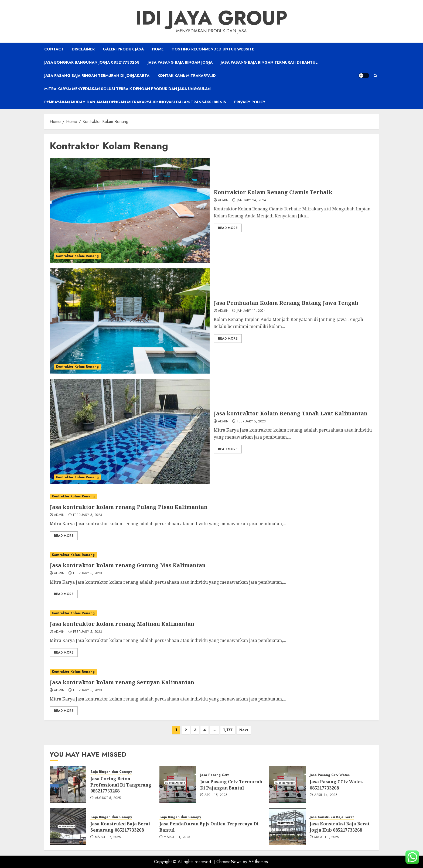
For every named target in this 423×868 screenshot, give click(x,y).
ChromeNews (229, 862)
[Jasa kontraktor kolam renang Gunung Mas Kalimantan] (211, 555)
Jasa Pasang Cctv (214, 775)
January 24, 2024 (252, 200)
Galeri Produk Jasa (123, 49)
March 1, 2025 (327, 837)
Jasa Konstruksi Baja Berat (332, 817)
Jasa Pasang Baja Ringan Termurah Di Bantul (269, 62)
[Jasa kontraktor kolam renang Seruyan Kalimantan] (211, 672)
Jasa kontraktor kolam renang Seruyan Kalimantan (122, 682)
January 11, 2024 (251, 311)
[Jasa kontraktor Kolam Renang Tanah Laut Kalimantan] (130, 432)
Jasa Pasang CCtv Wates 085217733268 (336, 785)
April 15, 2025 (216, 795)
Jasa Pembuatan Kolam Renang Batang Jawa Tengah (286, 303)
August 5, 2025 (108, 798)
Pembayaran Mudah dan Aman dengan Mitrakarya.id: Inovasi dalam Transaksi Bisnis (135, 102)
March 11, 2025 (177, 837)
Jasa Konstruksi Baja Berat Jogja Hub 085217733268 (340, 827)
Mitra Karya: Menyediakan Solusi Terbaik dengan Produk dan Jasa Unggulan (127, 89)
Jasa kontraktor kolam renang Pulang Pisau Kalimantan (129, 507)
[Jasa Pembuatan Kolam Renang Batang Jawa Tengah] (130, 321)
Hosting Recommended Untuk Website (213, 49)
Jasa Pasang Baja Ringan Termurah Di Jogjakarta (97, 76)
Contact (54, 49)
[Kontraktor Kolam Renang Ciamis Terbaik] (130, 210)
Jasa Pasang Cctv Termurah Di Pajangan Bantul (231, 785)
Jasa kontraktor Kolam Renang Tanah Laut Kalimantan (291, 413)
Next (244, 730)
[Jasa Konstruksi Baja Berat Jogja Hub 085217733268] (287, 826)
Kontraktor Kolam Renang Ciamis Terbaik (273, 192)
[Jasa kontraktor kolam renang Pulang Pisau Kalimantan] (211, 496)
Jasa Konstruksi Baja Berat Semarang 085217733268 (120, 827)
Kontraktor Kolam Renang (77, 256)
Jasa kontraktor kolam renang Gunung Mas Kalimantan (128, 565)
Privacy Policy (250, 102)
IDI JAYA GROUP (211, 18)
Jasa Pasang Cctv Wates (330, 775)
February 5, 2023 (251, 422)
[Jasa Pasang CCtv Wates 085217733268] (287, 784)
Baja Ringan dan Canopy (111, 772)
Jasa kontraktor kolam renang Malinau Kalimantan (122, 624)
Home (158, 49)
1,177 (228, 730)
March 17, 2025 (108, 837)
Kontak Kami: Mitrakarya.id (187, 76)
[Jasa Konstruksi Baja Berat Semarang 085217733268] (68, 826)
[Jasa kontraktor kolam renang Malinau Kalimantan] (211, 613)
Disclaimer (83, 49)
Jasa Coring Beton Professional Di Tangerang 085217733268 (121, 785)
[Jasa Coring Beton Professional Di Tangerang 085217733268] (68, 784)
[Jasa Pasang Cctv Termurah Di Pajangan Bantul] (178, 784)
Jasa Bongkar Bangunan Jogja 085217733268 (92, 62)
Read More (228, 228)
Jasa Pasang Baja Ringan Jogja (180, 62)
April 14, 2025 (326, 795)
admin (223, 200)
